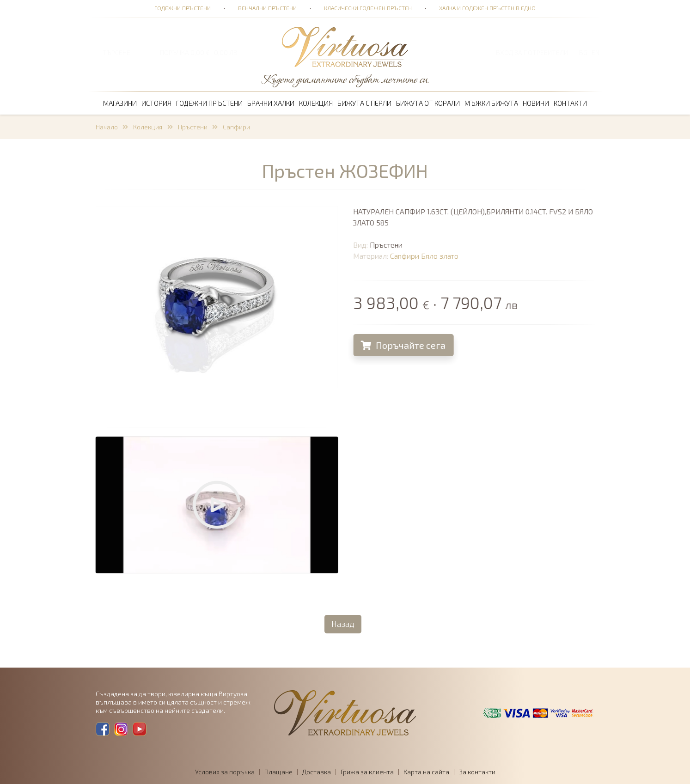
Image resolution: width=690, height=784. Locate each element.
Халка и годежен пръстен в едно (487, 8)
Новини (536, 103)
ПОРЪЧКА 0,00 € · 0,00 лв (199, 52)
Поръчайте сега (410, 345)
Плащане (278, 772)
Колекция (316, 103)
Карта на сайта (426, 772)
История (156, 103)
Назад (343, 624)
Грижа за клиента (367, 772)
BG (583, 52)
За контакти (477, 772)
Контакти (570, 103)
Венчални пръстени (267, 8)
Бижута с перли (364, 103)
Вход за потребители (532, 52)
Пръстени (193, 127)
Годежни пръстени (183, 8)
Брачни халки (271, 103)
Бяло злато (447, 256)
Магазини (120, 103)
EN (595, 52)
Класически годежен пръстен (368, 8)
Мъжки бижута (491, 103)
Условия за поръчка (225, 772)
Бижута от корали (428, 103)
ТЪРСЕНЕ (116, 52)
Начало (107, 127)
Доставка (317, 772)
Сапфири (236, 127)
